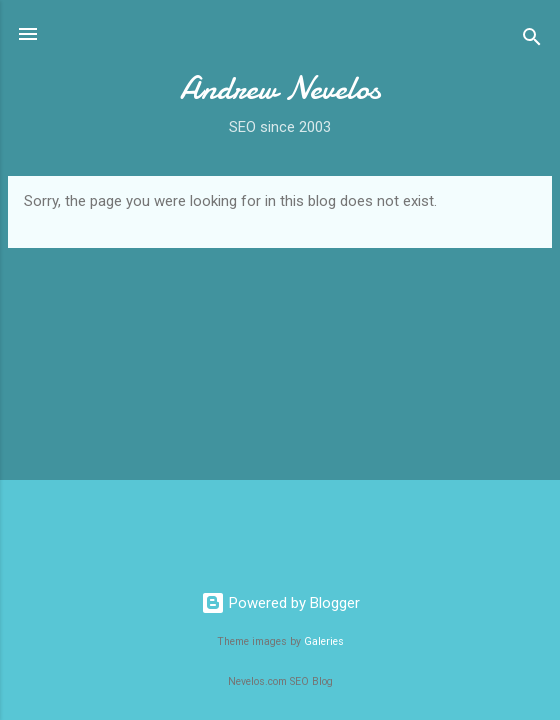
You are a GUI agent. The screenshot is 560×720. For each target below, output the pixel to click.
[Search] (532, 40)
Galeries (324, 641)
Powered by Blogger (280, 603)
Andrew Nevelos (280, 88)
